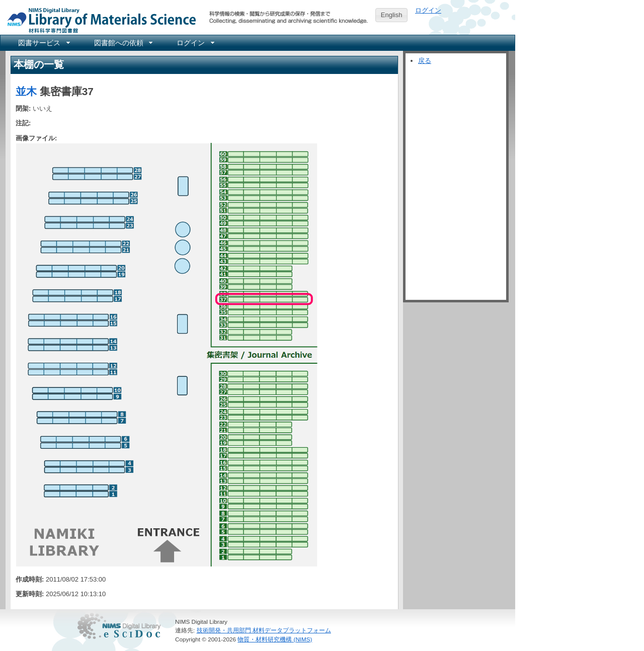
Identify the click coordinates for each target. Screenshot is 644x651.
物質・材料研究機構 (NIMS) (275, 639)
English (392, 15)
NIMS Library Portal (99, 20)
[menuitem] (43, 43)
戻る (425, 61)
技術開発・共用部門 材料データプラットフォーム (264, 630)
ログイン (428, 10)
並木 (26, 91)
